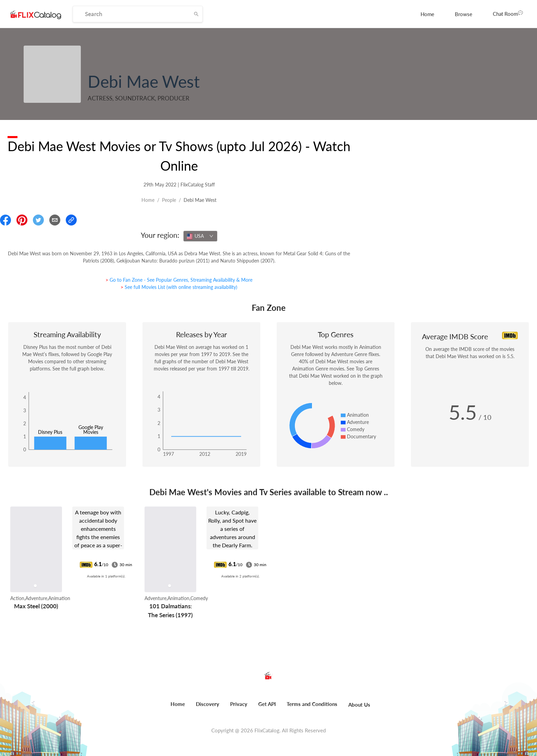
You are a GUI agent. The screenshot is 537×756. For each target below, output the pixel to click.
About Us (359, 705)
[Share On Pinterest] (22, 220)
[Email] (55, 220)
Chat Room (508, 13)
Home (427, 14)
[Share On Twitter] (38, 220)
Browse (464, 14)
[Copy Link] (71, 220)
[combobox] (200, 236)
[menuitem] (427, 14)
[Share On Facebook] (5, 220)
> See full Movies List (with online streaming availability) (179, 287)
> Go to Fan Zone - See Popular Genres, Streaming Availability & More (179, 280)
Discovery (208, 704)
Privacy (239, 704)
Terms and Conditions (312, 704)
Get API (267, 704)
